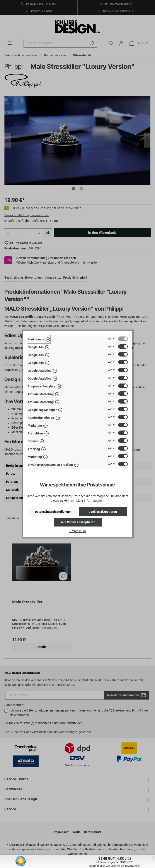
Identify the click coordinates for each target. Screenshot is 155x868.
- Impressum (77, 531)
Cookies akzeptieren (103, 512)
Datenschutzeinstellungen (53, 512)
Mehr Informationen (90, 501)
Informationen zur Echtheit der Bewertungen (115, 866)
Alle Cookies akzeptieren (78, 522)
